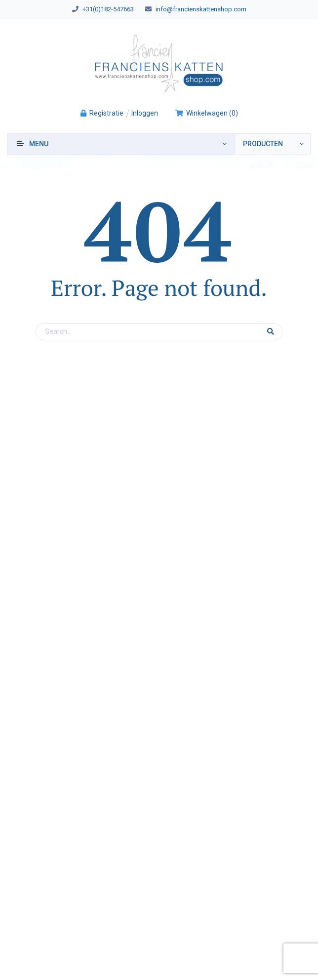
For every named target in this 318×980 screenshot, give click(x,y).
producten (263, 144)
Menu (39, 144)
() (206, 113)
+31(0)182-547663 (108, 9)
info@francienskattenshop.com (201, 9)
